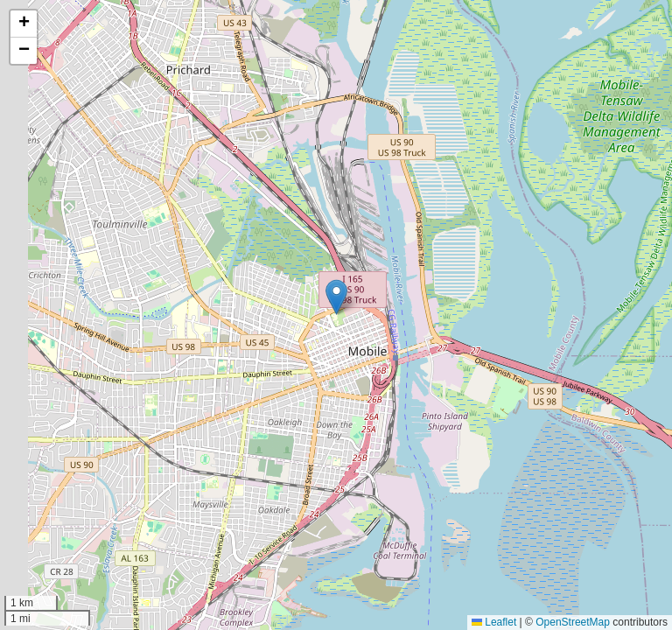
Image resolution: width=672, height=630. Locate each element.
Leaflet (494, 622)
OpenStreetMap (573, 622)
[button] (336, 297)
